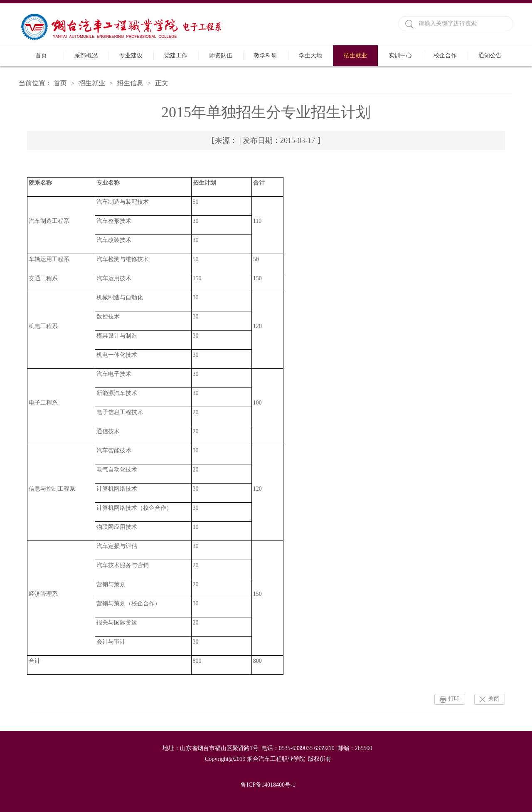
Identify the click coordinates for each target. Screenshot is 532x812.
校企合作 (445, 56)
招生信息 (130, 83)
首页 (41, 56)
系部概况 (86, 56)
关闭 (494, 699)
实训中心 (400, 56)
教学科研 (266, 56)
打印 (454, 699)
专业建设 (131, 56)
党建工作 (176, 56)
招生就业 (355, 56)
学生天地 (310, 56)
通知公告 (490, 56)
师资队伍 (221, 56)
